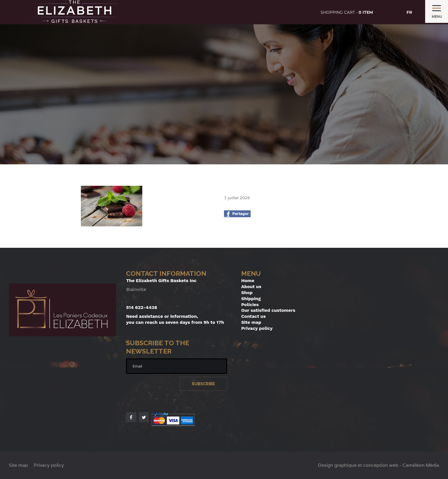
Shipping (251, 299)
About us (251, 287)
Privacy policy (257, 328)
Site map (251, 322)
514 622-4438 (142, 307)
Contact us (253, 316)
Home (248, 281)
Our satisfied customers (268, 310)
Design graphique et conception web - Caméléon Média (379, 465)
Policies (250, 305)
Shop (247, 293)
